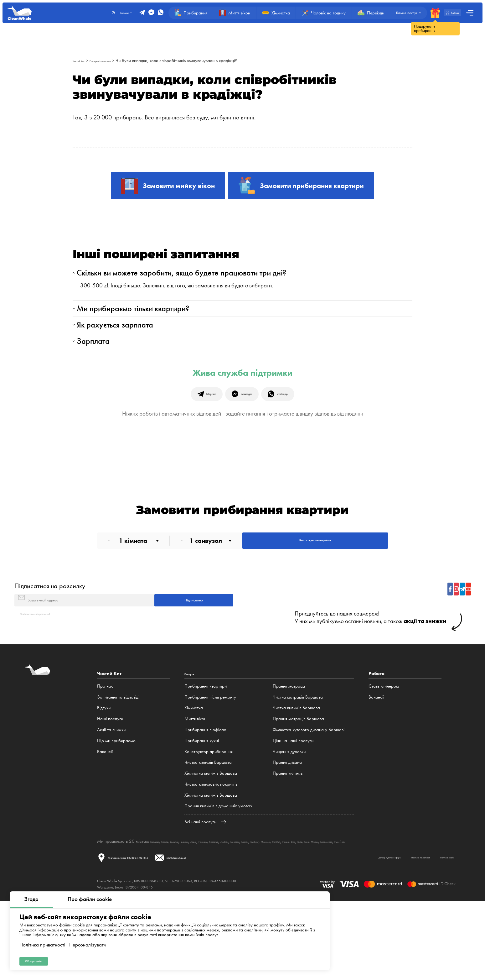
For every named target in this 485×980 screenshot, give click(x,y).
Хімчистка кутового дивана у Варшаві (309, 798)
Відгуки (104, 776)
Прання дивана (287, 831)
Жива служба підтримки (242, 409)
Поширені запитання (118, 60)
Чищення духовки (289, 820)
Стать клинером (384, 754)
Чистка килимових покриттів (211, 852)
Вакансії (105, 820)
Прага (379, 909)
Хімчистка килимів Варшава (211, 841)
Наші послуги (110, 787)
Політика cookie (434, 934)
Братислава (446, 909)
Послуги (193, 742)
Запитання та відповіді (118, 765)
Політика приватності (42, 939)
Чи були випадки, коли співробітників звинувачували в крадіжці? (204, 60)
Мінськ (426, 909)
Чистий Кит (83, 60)
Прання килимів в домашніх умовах (218, 874)
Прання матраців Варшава (298, 787)
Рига (413, 909)
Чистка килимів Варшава (208, 831)
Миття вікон (195, 787)
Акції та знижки (111, 798)
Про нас (105, 754)
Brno (392, 909)
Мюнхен (345, 909)
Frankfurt (363, 909)
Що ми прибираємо (116, 809)
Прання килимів (288, 841)
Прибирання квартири (206, 754)
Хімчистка (194, 776)
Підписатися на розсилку (50, 643)
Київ (402, 909)
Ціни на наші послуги (293, 809)
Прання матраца (289, 754)
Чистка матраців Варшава (298, 765)
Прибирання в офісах (205, 798)
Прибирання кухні (202, 809)
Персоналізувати (88, 939)
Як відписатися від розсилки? (48, 681)
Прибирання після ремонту (210, 765)
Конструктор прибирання (209, 820)
